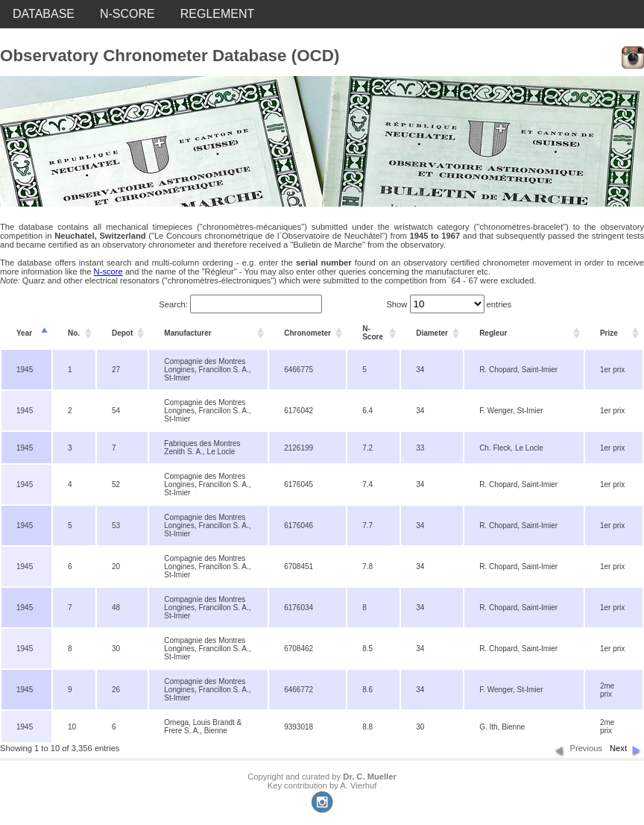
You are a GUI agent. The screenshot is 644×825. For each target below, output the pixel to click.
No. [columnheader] (74, 333)
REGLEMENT (218, 14)
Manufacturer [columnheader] (187, 333)
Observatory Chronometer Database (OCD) (170, 56)
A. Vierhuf (358, 785)
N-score (108, 272)
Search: (240, 304)
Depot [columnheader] (122, 333)
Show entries (449, 304)
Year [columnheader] (24, 333)
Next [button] (618, 748)
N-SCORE (127, 14)
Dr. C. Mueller (370, 777)
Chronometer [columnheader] (307, 333)
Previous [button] (586, 748)
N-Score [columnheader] (373, 333)
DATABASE (44, 14)
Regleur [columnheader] (493, 333)
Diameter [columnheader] (432, 333)
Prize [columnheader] (609, 333)
